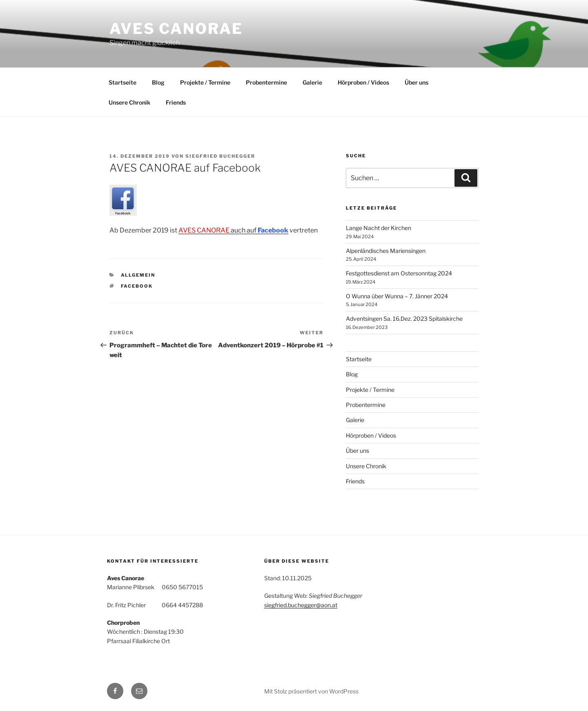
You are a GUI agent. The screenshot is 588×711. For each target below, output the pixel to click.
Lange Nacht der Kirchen (379, 228)
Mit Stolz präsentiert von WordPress (311, 691)
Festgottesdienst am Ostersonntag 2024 (399, 273)
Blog (158, 82)
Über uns (416, 82)
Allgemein (138, 275)
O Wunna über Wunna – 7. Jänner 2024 (397, 296)
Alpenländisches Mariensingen (386, 251)
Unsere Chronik (129, 102)
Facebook (137, 286)
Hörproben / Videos (363, 82)
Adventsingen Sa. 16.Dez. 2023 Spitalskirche (404, 319)
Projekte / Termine (205, 82)
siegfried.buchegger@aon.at (301, 605)
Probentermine (266, 82)
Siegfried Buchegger (220, 156)
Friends (176, 102)
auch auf (233, 230)
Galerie (312, 82)
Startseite (122, 82)
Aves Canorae (176, 29)
